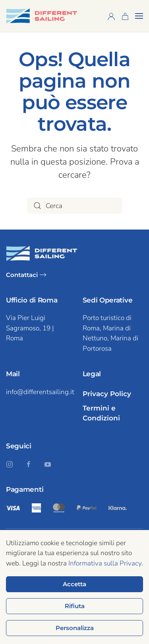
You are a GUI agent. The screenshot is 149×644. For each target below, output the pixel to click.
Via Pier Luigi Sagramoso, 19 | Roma (30, 328)
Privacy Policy (107, 394)
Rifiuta (75, 606)
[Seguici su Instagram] (10, 464)
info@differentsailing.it (40, 392)
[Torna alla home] (42, 16)
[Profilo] (111, 16)
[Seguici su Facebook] (29, 464)
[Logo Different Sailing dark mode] (42, 253)
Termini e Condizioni (101, 413)
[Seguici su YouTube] (48, 464)
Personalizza (75, 628)
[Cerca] (75, 206)
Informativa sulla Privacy (105, 563)
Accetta (74, 584)
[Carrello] (125, 16)
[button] (139, 16)
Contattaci (22, 275)
